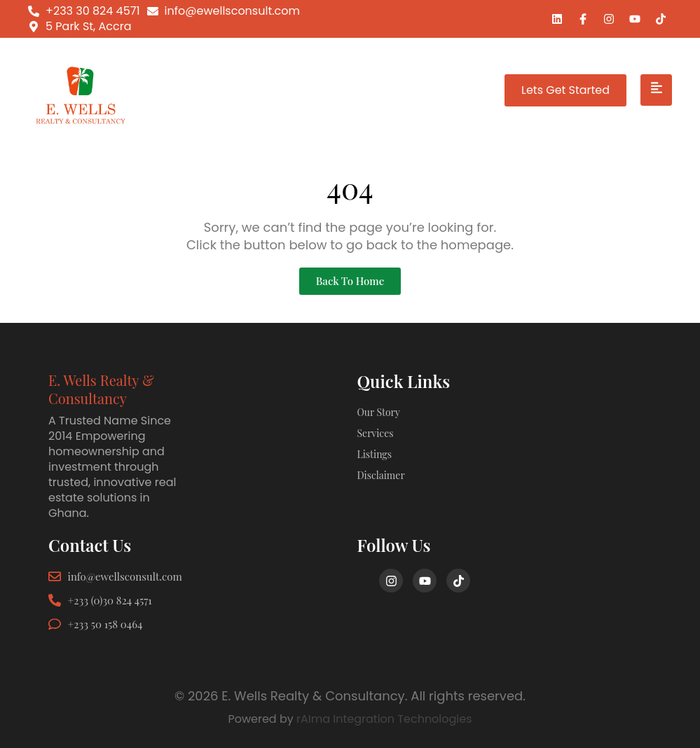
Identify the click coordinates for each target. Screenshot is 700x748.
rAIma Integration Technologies (384, 719)
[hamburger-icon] (656, 91)
